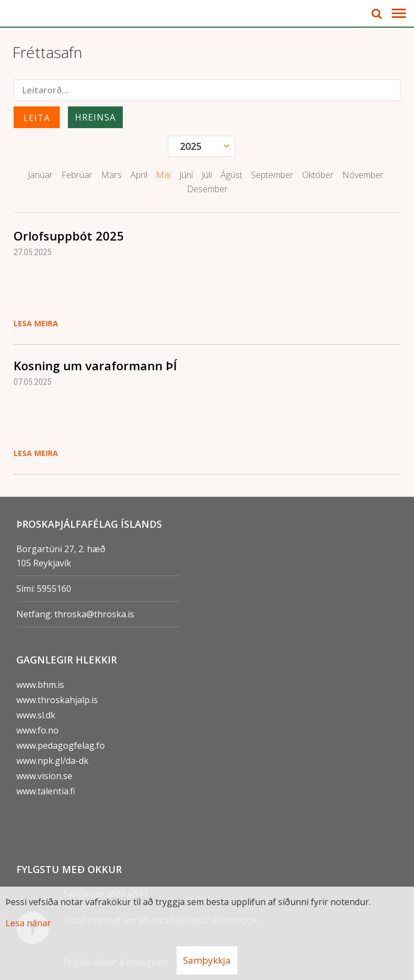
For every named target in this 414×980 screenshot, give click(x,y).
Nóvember (363, 175)
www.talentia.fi (46, 791)
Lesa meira (36, 323)
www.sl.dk (36, 715)
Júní (186, 175)
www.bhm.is (40, 685)
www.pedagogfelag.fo (61, 745)
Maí (163, 175)
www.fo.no (37, 730)
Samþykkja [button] (207, 960)
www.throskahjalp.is (57, 700)
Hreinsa (95, 117)
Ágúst (231, 175)
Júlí (207, 175)
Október (318, 175)
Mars (111, 175)
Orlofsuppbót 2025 (69, 236)
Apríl (139, 175)
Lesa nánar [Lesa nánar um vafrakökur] (28, 923)
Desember (207, 189)
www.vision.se (44, 776)
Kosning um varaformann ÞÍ (95, 365)
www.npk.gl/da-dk (52, 761)
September (272, 175)
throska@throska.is (94, 614)
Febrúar (77, 175)
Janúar (40, 175)
